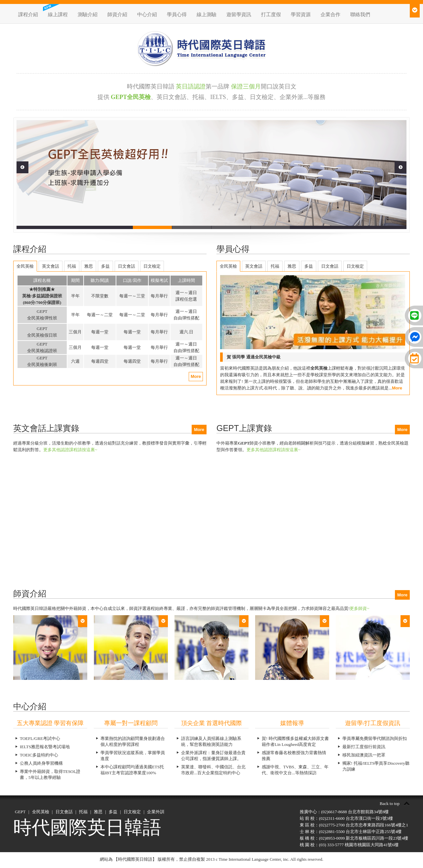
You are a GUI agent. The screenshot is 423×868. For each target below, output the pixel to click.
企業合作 (330, 15)
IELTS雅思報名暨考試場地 (45, 747)
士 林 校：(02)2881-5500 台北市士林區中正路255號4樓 (351, 832)
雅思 (98, 812)
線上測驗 (207, 15)
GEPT (20, 812)
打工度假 (271, 15)
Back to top (390, 803)
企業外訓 (156, 812)
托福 (83, 812)
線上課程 (58, 15)
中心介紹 (147, 15)
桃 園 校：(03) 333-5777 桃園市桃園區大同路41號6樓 (349, 845)
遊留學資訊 (239, 15)
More (196, 376)
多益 (113, 812)
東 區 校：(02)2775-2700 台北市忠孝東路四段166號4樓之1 (354, 825)
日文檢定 (132, 812)
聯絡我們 (360, 15)
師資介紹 (117, 15)
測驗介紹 (88, 15)
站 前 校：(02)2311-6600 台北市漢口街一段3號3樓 (346, 818)
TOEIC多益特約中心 (39, 755)
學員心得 (177, 15)
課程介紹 (28, 15)
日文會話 (64, 812)
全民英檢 (41, 812)
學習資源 (301, 15)
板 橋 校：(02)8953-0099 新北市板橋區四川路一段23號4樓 (354, 838)
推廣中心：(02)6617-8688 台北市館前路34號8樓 (344, 812)
